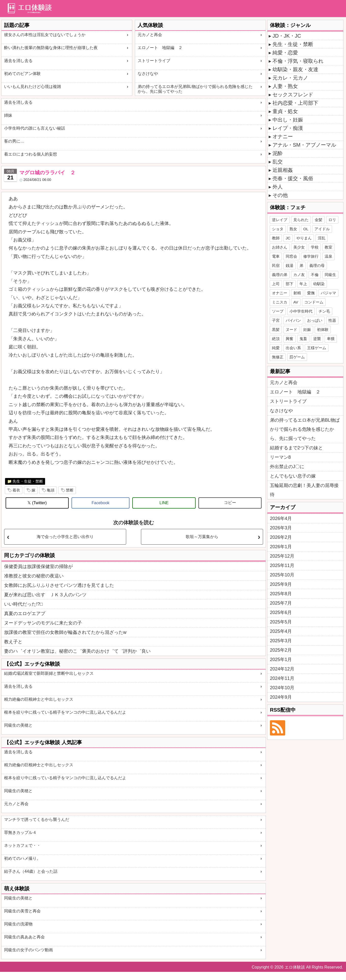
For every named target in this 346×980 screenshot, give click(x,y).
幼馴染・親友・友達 (295, 69)
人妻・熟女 (285, 86)
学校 (315, 247)
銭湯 (290, 265)
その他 (280, 195)
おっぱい (315, 320)
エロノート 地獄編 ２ (160, 48)
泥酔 (278, 153)
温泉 (328, 256)
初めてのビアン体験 (22, 74)
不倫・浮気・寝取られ (298, 61)
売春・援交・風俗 (293, 178)
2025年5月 (281, 622)
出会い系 (293, 348)
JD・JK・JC (287, 36)
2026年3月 (281, 528)
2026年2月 (281, 537)
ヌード (291, 330)
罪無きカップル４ (20, 832)
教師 (276, 238)
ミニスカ (280, 302)
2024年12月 (282, 669)
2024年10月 (282, 688)
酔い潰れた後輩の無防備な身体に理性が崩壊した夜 (51, 48)
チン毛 (324, 311)
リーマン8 (280, 457)
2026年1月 (281, 547)
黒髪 (276, 330)
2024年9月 (281, 697)
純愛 (276, 348)
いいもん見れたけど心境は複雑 (33, 87)
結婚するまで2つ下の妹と (296, 448)
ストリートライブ (154, 61)
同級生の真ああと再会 (24, 937)
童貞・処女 (285, 111)
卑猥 (331, 339)
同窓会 (291, 256)
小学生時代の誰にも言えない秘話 (35, 128)
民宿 (276, 265)
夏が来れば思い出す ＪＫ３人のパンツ (45, 595)
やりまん (304, 238)
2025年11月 (282, 565)
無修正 (278, 357)
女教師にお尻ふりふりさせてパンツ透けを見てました (59, 585)
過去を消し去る (18, 61)
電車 (276, 256)
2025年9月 (281, 584)
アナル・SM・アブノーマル (304, 145)
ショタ (278, 229)
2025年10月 (282, 575)
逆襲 (317, 339)
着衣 (16, 490)
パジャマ (328, 293)
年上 (303, 284)
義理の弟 (280, 275)
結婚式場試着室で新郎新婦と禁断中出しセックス (49, 673)
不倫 (315, 275)
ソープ (278, 311)
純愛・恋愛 (285, 53)
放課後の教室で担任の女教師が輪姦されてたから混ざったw (65, 632)
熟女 (293, 229)
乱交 (278, 162)
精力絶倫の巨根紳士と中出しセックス (39, 699)
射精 (297, 293)
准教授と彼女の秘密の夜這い (34, 576)
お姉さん (280, 247)
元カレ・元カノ (290, 78)
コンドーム (314, 302)
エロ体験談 (295, 967)
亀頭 (51, 490)
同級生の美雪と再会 (22, 911)
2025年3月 (281, 641)
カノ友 (299, 275)
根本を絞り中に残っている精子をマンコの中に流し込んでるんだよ (65, 712)
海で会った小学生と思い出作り (65, 537)
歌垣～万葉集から (202, 537)
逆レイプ (280, 220)
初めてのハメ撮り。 (22, 858)
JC (288, 238)
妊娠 (307, 330)
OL (306, 229)
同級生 (330, 275)
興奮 (290, 339)
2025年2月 (281, 650)
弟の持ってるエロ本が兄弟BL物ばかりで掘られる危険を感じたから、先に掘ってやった (195, 89)
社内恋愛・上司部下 (295, 103)
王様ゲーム (317, 348)
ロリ (332, 220)
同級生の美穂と (18, 725)
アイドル (322, 229)
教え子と (13, 642)
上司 (276, 284)
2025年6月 (281, 612)
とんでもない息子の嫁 (293, 476)
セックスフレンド (293, 95)
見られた (301, 220)
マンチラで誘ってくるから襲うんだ (37, 820)
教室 (328, 247)
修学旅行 (311, 256)
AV (296, 302)
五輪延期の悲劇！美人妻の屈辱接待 (304, 490)
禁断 (70, 490)
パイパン (293, 320)
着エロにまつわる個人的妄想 (31, 154)
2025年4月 (281, 631)
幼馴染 (319, 284)
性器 (332, 320)
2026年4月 (281, 518)
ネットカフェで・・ (22, 845)
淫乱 (322, 238)
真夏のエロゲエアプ (25, 614)
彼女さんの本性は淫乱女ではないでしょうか (45, 35)
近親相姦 (283, 170)
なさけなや (148, 74)
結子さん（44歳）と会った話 (31, 871)
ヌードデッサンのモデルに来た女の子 (43, 623)
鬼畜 (303, 339)
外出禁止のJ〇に (287, 467)
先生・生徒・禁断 (28, 481)
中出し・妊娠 (288, 120)
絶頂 (276, 339)
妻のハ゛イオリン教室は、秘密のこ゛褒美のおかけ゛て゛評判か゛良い (77, 651)
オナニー (283, 136)
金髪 (319, 220)
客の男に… (14, 141)
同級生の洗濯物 (18, 924)
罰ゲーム (297, 357)
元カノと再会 (150, 35)
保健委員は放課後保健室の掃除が (38, 566)
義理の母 (317, 265)
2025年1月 (281, 660)
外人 (278, 187)
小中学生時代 (301, 311)
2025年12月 (282, 556)
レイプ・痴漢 (288, 128)
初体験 (323, 330)
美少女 (299, 247)
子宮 (276, 320)
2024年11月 (282, 678)
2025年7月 (281, 603)
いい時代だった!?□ (23, 604)
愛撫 (311, 293)
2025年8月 (281, 594)
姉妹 (8, 115)
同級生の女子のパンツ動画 (28, 950)
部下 (290, 284)
